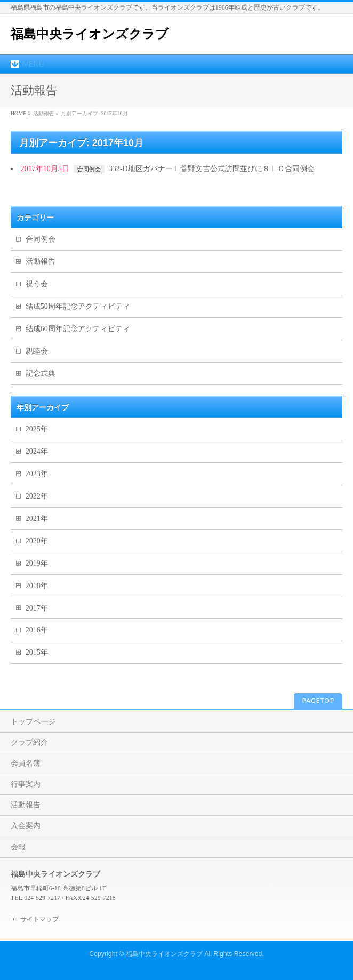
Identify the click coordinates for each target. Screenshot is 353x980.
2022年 (37, 496)
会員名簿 (26, 763)
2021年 (37, 519)
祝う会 (37, 284)
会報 (18, 847)
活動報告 (41, 262)
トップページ (33, 722)
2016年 (37, 630)
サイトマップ (39, 919)
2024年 (37, 451)
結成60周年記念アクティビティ (78, 329)
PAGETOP (318, 700)
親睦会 (37, 351)
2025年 (37, 429)
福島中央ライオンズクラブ (90, 34)
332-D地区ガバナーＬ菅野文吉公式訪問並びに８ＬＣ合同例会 (212, 169)
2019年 (37, 563)
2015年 (37, 652)
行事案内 (26, 784)
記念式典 (41, 373)
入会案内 (26, 826)
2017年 (37, 608)
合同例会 (89, 169)
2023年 (37, 474)
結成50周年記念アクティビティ (78, 306)
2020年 (37, 541)
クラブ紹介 (29, 742)
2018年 (37, 586)
